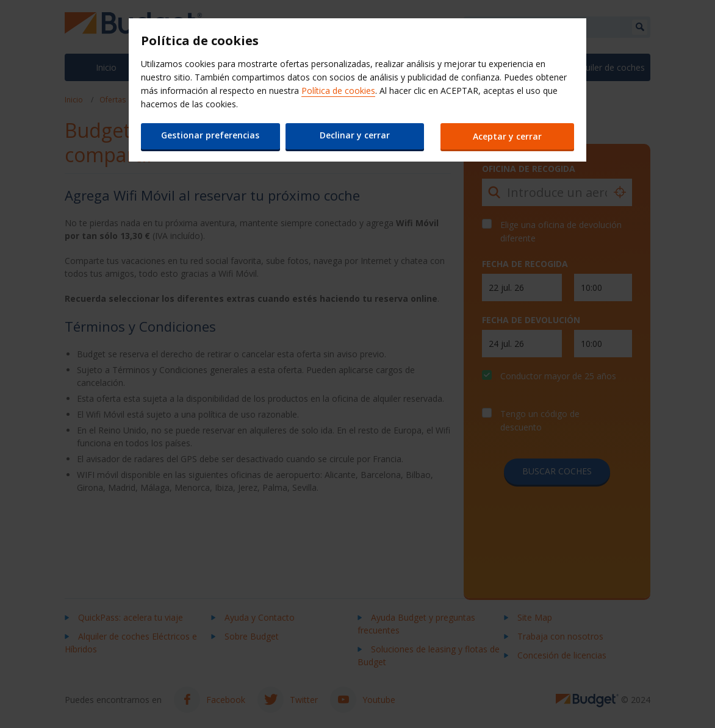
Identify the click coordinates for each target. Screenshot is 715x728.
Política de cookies (338, 91)
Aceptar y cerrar (508, 136)
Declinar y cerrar (354, 135)
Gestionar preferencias (210, 135)
